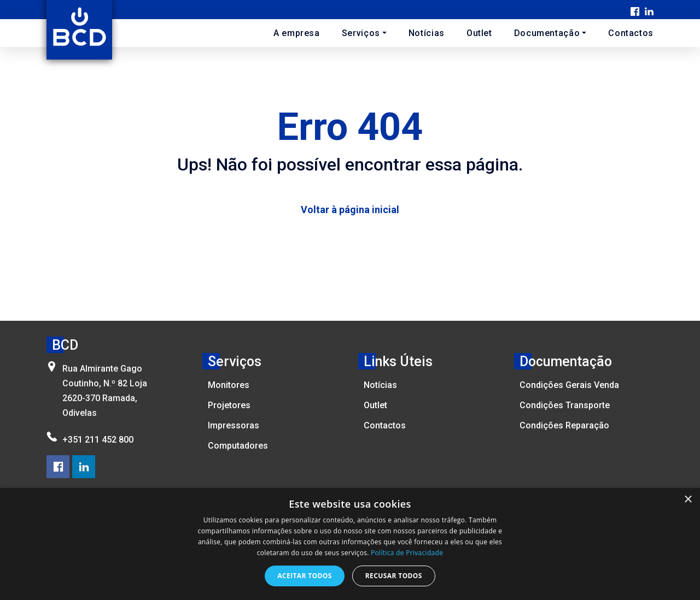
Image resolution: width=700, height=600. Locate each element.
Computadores (238, 446)
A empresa (297, 33)
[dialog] (350, 544)
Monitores (229, 385)
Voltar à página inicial (350, 210)
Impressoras (234, 425)
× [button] (688, 500)
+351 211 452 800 (98, 440)
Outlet (479, 33)
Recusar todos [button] (394, 576)
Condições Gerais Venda (569, 385)
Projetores (229, 405)
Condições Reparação (564, 425)
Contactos (631, 33)
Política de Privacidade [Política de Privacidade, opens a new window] (407, 553)
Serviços (361, 33)
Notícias (427, 33)
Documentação (547, 33)
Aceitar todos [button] (305, 576)
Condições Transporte (565, 405)
